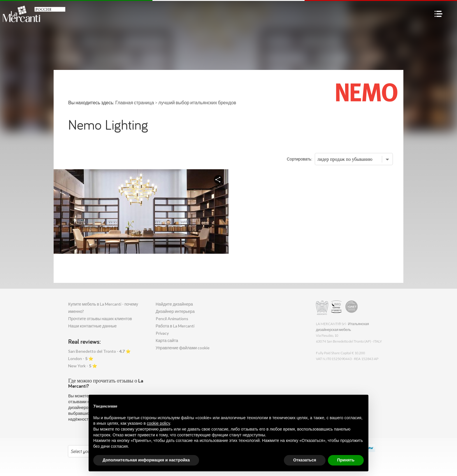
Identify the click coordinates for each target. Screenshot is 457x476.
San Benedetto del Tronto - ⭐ (99, 351)
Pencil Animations (172, 319)
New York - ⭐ (83, 366)
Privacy (162, 333)
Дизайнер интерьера (175, 311)
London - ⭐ (81, 358)
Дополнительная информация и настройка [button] (146, 460)
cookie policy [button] (158, 423)
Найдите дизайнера (174, 304)
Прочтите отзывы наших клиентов (100, 319)
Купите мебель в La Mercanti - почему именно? (103, 308)
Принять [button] (346, 460)
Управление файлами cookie (183, 348)
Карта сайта (167, 340)
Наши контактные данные (92, 326)
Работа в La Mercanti (175, 326)
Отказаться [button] (305, 460)
